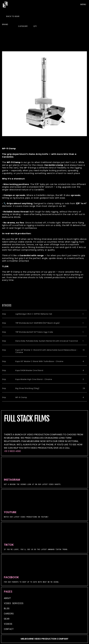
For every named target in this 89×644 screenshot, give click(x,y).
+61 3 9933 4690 (12, 451)
